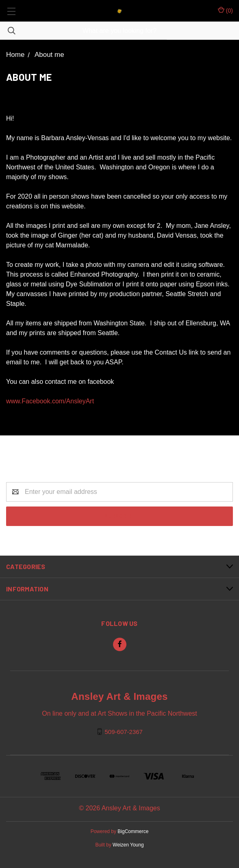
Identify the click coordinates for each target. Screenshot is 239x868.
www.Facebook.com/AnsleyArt (50, 401)
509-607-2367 (124, 731)
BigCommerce (133, 831)
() (225, 10)
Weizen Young (128, 845)
